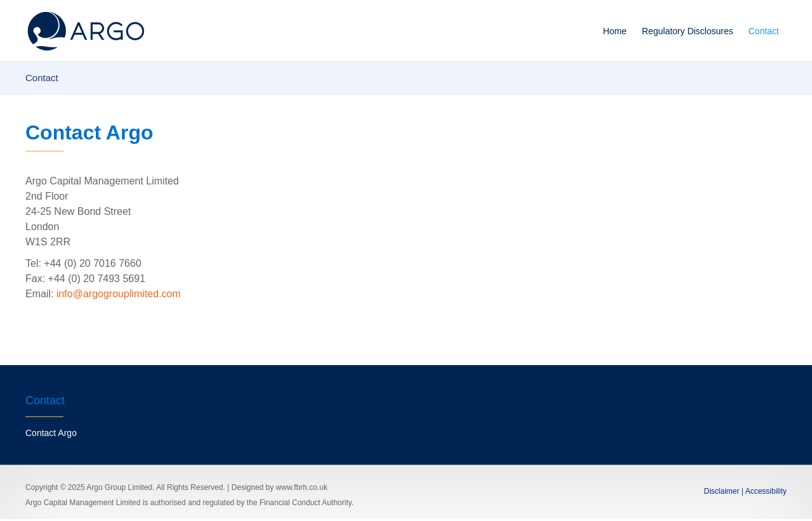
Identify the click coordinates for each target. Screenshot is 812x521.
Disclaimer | (724, 491)
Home (614, 31)
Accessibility (765, 491)
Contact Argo (51, 433)
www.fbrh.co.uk (302, 487)
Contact (764, 31)
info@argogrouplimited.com (119, 294)
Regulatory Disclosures (688, 31)
